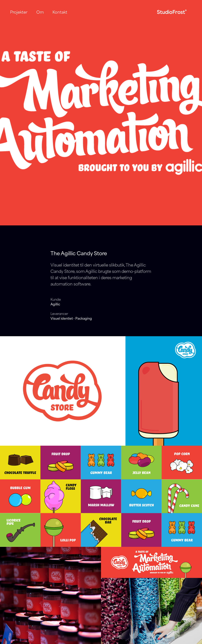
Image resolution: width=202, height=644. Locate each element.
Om (40, 12)
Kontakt (60, 12)
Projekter (19, 12)
